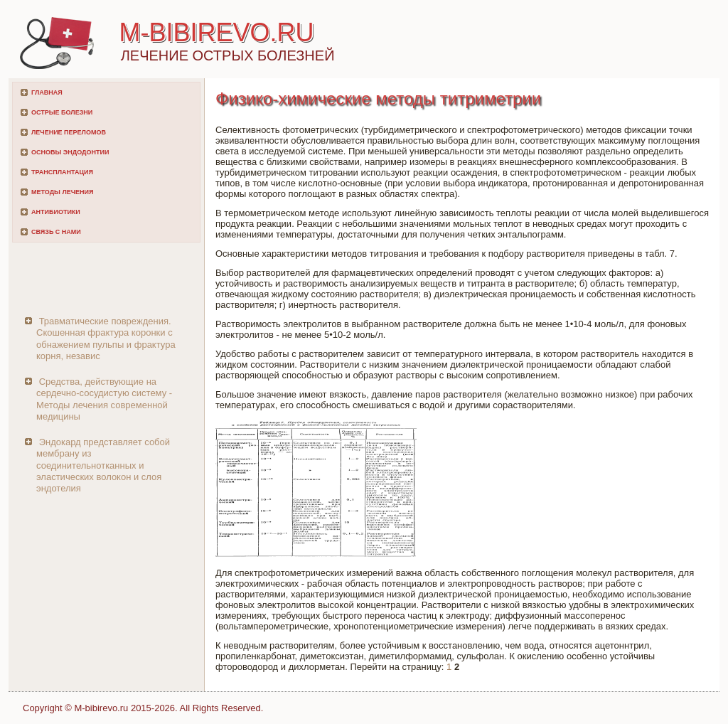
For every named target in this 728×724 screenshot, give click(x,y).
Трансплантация (62, 172)
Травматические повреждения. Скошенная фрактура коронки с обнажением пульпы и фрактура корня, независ (106, 339)
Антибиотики (56, 212)
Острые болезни (62, 112)
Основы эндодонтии (70, 152)
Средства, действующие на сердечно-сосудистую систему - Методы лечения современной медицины (104, 399)
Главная (47, 92)
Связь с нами (56, 232)
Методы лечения (62, 192)
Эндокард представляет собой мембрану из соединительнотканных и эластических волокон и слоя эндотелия (103, 465)
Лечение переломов (69, 132)
